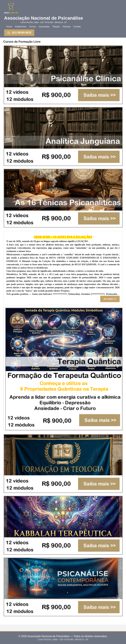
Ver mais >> (110, 299)
